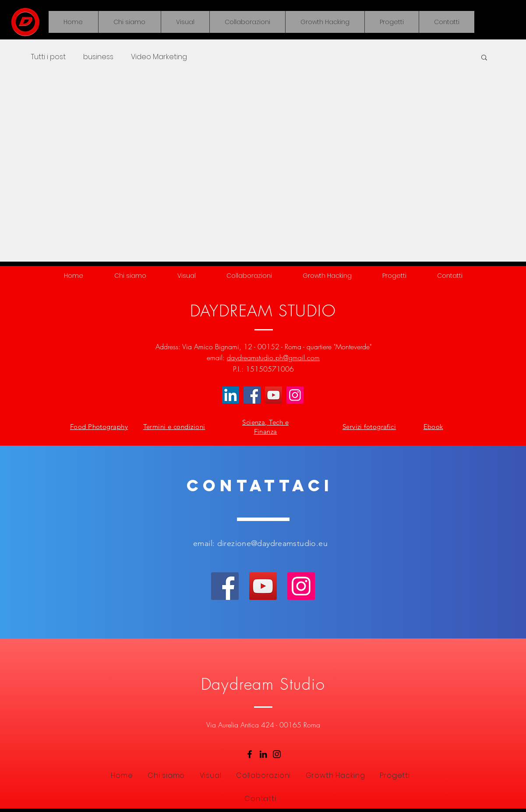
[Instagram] (295, 395)
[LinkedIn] (263, 754)
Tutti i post (48, 57)
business (98, 57)
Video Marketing (159, 57)
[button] (185, 22)
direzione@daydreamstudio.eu (272, 543)
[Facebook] (252, 395)
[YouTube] (274, 395)
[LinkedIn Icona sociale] (231, 395)
